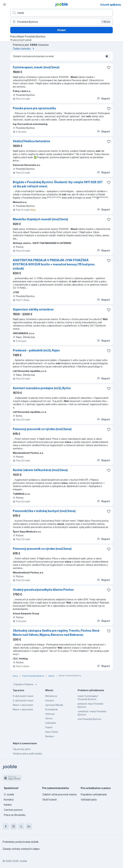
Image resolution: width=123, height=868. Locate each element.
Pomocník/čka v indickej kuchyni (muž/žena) (44, 511)
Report (103, 99)
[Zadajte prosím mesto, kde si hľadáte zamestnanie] (61, 22)
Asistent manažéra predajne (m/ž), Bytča (42, 388)
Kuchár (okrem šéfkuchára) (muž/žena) (40, 470)
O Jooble (9, 794)
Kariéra (8, 805)
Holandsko (51, 723)
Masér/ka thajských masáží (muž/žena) (40, 219)
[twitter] (21, 826)
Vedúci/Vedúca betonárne (31, 141)
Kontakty (9, 800)
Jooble (23, 861)
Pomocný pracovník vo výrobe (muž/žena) (42, 429)
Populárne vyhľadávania (94, 794)
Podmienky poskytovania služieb (21, 842)
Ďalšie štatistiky (24, 49)
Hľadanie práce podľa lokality (28, 754)
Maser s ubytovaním (23, 705)
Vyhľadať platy (89, 800)
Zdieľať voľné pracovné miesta (59, 794)
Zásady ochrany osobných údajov (21, 849)
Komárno (50, 700)
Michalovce (51, 696)
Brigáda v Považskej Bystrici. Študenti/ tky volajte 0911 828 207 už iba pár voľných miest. (58, 184)
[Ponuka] (4, 4)
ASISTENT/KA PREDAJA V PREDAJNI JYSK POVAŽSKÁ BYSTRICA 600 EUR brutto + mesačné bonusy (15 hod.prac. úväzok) (54, 264)
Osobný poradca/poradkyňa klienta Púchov (43, 590)
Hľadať (61, 30)
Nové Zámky (52, 732)
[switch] (108, 56)
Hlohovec (50, 714)
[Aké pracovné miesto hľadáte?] (61, 13)
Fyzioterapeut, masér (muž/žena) (36, 67)
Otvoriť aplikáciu (111, 5)
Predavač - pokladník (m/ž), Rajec (36, 350)
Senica (49, 718)
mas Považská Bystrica (89, 719)
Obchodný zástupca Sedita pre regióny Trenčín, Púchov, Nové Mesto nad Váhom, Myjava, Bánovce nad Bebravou (56, 633)
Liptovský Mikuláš (54, 705)
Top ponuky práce (22, 749)
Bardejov (50, 736)
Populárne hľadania (26, 684)
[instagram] (13, 826)
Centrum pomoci (13, 810)
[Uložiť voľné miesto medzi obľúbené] (109, 68)
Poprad (49, 727)
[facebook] (6, 826)
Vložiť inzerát (49, 800)
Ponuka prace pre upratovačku (34, 108)
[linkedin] (29, 826)
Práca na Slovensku (15, 815)
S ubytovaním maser (23, 696)
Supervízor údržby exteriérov (33, 309)
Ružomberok (51, 709)
